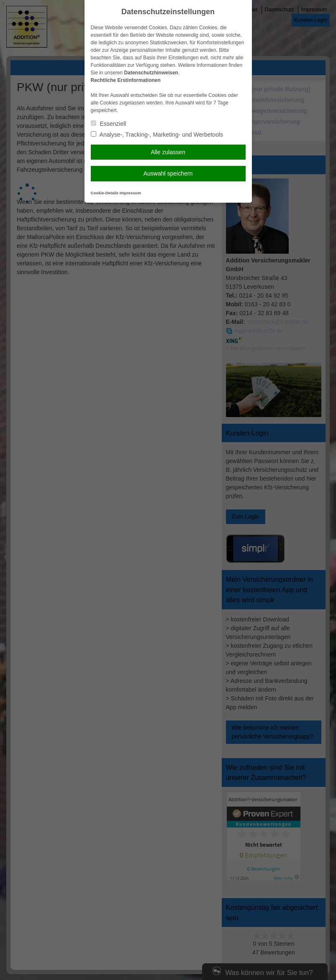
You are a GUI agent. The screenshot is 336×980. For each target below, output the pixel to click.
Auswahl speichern (168, 173)
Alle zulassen (168, 152)
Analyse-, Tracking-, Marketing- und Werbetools (157, 135)
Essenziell (109, 124)
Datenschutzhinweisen (151, 73)
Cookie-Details (105, 193)
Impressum (130, 193)
